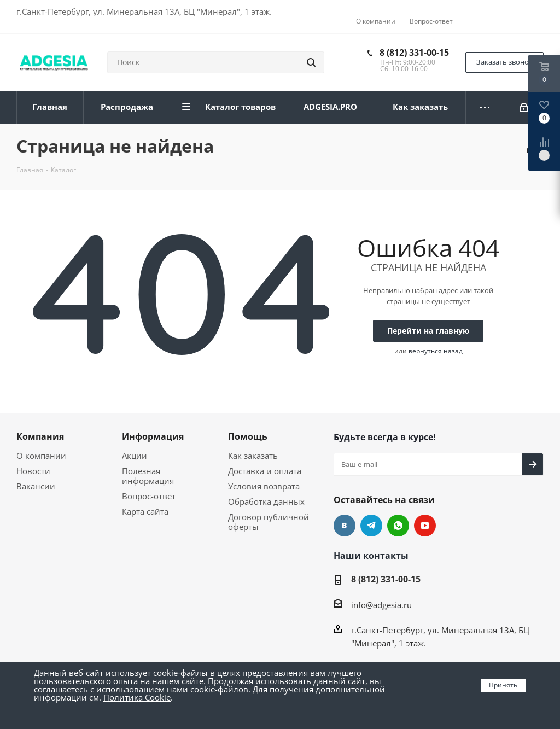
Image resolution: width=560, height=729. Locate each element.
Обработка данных (266, 501)
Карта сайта (145, 511)
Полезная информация (148, 476)
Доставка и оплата (265, 471)
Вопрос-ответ (149, 496)
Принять (503, 685)
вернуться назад (436, 351)
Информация (153, 436)
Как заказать (253, 456)
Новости (33, 471)
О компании (41, 456)
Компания (40, 436)
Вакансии (36, 486)
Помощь (248, 436)
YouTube (425, 526)
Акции (135, 456)
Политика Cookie (137, 697)
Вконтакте (345, 526)
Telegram (371, 526)
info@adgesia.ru (381, 605)
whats (398, 526)
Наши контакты (371, 556)
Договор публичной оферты (269, 522)
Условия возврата (264, 486)
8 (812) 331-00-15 (414, 53)
